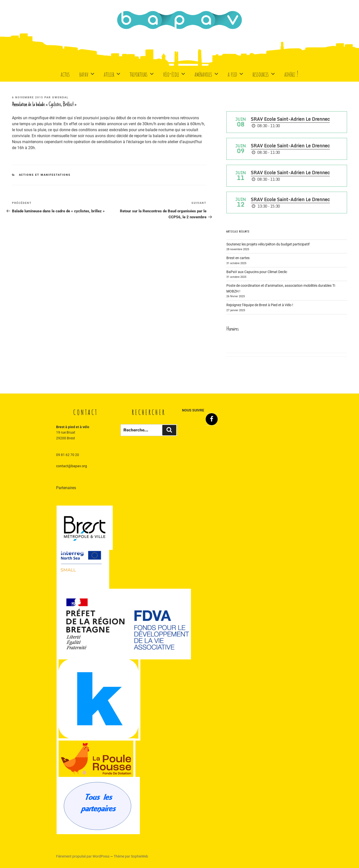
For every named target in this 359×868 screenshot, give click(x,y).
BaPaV (87, 74)
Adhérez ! (291, 74)
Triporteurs (142, 74)
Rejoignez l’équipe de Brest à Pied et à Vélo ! (260, 305)
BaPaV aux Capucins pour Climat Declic (257, 272)
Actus (65, 74)
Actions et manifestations (45, 175)
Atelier (113, 74)
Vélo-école (175, 74)
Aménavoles (207, 74)
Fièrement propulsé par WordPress (83, 856)
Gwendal (60, 97)
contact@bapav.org (72, 466)
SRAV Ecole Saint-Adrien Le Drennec (290, 119)
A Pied (236, 74)
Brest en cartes (238, 258)
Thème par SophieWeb (131, 856)
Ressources (264, 74)
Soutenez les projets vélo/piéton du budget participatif (268, 244)
